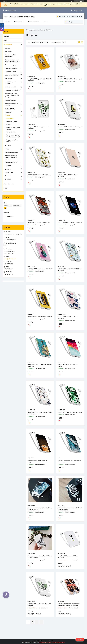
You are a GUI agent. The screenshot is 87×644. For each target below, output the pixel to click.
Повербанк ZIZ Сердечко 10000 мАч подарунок (68, 175)
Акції (5, 40)
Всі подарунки (18, 22)
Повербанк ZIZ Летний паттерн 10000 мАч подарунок (69, 270)
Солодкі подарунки (11, 100)
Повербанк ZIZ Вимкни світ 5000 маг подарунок (68, 557)
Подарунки (8, 166)
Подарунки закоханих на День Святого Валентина (12, 61)
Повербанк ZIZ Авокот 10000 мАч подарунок (70, 127)
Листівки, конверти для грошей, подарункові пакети (12, 157)
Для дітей (8, 179)
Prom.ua (52, 641)
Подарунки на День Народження (11, 56)
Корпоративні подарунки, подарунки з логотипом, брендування (12, 95)
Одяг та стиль (9, 172)
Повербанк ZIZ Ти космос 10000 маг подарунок (68, 365)
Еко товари (8, 146)
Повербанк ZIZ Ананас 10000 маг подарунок (40, 269)
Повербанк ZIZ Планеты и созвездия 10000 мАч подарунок (40, 413)
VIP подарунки (9, 78)
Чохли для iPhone (11, 132)
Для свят (8, 176)
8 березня (8, 48)
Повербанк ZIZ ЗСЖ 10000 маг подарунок (39, 175)
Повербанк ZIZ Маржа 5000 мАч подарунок (70, 79)
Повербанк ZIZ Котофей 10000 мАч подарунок (37, 461)
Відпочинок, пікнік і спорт (12, 75)
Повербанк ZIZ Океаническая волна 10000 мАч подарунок (70, 461)
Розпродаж (8, 51)
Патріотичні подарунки (12, 65)
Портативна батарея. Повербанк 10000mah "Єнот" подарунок (70, 509)
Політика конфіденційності (59, 642)
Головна (8, 22)
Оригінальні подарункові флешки (13, 128)
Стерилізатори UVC (12, 121)
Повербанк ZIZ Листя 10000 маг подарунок (70, 412)
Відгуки (6, 188)
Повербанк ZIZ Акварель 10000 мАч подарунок (68, 317)
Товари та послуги (34, 30)
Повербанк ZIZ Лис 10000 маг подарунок (39, 223)
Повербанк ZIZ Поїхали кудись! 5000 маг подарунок (39, 128)
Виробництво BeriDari (11, 162)
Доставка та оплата (34, 22)
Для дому (8, 169)
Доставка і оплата (9, 184)
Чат (80, 640)
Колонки (9, 125)
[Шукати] (66, 22)
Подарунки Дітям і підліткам (10, 83)
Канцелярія (8, 112)
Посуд (7, 149)
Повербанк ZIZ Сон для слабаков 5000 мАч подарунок (40, 80)
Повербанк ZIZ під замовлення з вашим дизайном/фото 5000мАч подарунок (69, 605)
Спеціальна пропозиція (12, 152)
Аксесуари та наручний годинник (12, 105)
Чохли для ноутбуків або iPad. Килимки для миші (13, 136)
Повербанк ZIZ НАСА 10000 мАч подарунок (70, 223)
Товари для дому (10, 109)
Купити (29, 89)
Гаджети (43, 30)
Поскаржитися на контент (45, 642)
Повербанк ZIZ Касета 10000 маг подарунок (40, 317)
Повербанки (10, 118)
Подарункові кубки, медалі (12, 141)
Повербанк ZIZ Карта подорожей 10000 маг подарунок (40, 365)
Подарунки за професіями (12, 90)
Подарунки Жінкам (10, 72)
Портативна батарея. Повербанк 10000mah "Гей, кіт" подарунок (40, 557)
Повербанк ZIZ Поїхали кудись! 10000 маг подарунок (39, 605)
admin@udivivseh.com (10, 259)
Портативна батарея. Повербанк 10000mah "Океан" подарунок (40, 509)
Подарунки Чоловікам (11, 68)
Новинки (6, 36)
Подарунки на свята (11, 87)
